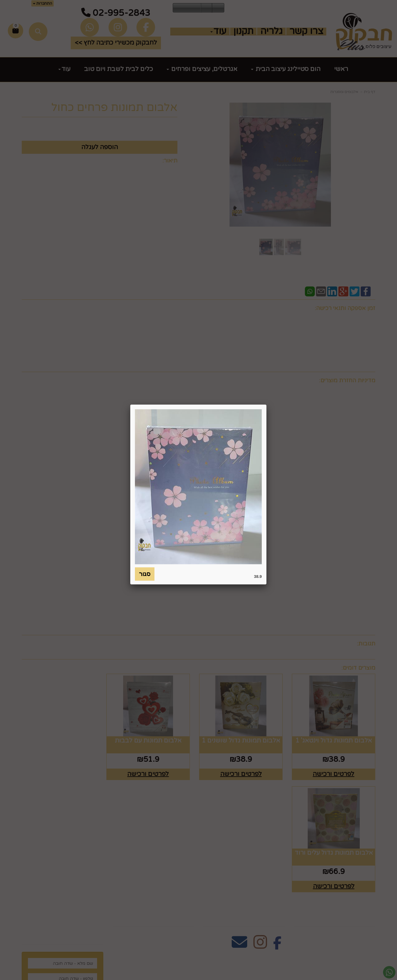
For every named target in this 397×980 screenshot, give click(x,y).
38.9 (258, 576)
